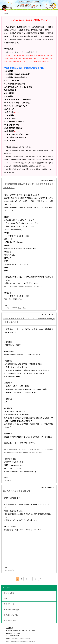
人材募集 (8, 480)
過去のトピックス (11, 615)
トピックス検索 (10, 620)
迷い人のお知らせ (11, 570)
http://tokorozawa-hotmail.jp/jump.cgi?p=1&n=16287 (25, 286)
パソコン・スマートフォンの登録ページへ (23, 52)
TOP (6, 14)
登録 (5, 599)
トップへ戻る (9, 593)
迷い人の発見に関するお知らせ (16, 491)
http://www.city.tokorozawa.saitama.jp (22, 641)
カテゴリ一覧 (9, 604)
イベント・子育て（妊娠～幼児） (16, 308)
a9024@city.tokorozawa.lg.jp (21, 639)
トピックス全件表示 (12, 610)
